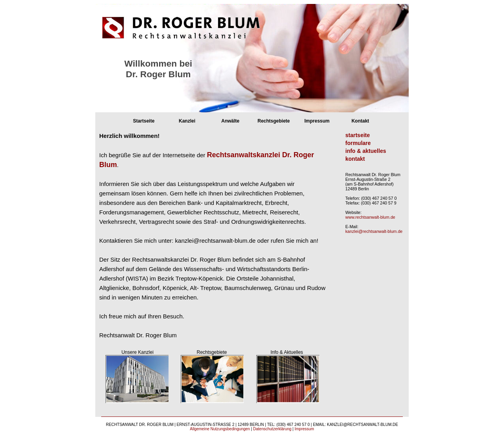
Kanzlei (187, 121)
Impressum (317, 121)
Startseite (144, 121)
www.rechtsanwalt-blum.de (370, 217)
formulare (358, 143)
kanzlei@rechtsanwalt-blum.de (374, 231)
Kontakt (360, 121)
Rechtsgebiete (274, 121)
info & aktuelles (366, 151)
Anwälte (230, 121)
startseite (358, 135)
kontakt (355, 159)
